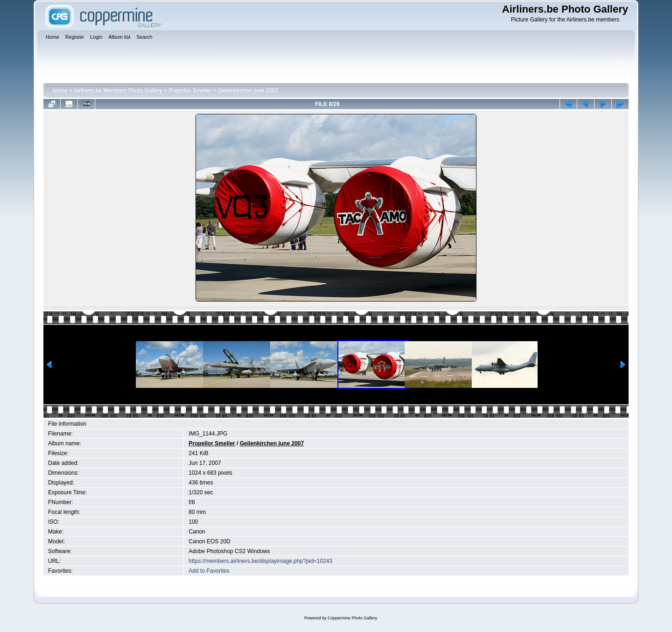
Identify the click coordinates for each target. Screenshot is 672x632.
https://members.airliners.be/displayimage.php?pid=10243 (260, 561)
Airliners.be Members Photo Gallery (118, 91)
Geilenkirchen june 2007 (248, 91)
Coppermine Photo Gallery (352, 618)
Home (60, 91)
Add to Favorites (209, 571)
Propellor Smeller (190, 91)
